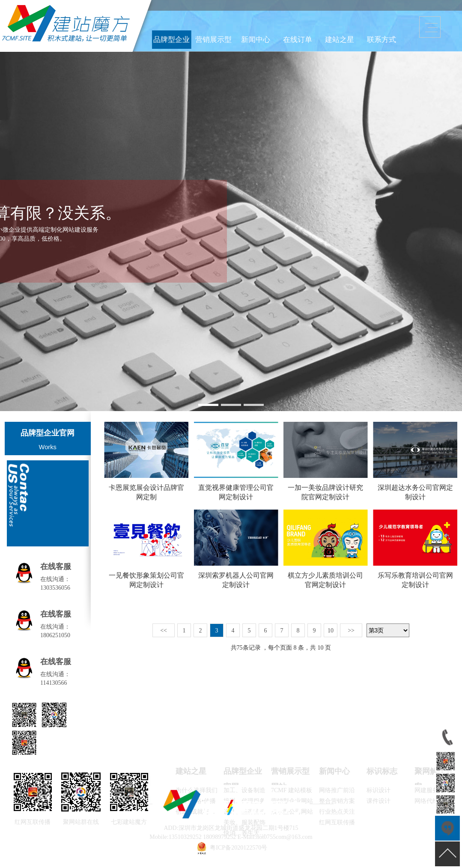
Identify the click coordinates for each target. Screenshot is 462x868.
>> (351, 631)
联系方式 (368, 36)
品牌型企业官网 (261, 36)
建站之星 (346, 36)
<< (164, 631)
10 (331, 631)
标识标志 (382, 771)
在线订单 (325, 36)
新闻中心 (304, 36)
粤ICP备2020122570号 (238, 848)
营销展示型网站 (283, 36)
